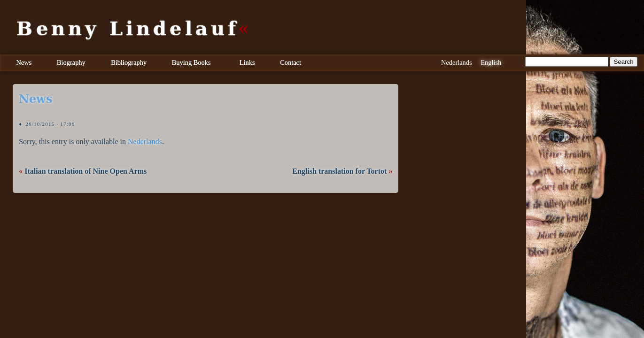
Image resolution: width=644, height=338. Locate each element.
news (35, 99)
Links (247, 62)
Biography (71, 62)
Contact (291, 62)
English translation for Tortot (339, 171)
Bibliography (129, 62)
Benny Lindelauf (128, 29)
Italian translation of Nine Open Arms (85, 171)
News (24, 62)
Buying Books (191, 62)
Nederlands (145, 142)
